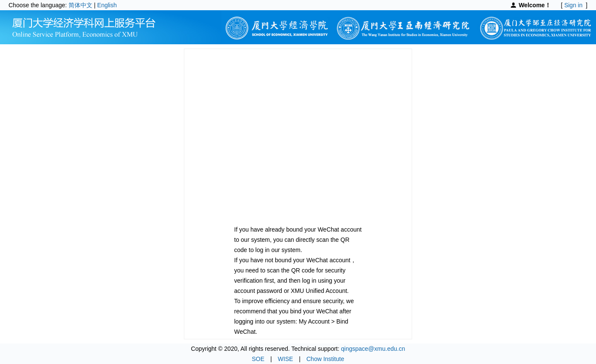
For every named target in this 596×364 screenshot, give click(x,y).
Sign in (573, 5)
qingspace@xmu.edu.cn (373, 349)
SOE (258, 359)
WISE (286, 359)
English (107, 5)
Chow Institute (325, 359)
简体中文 (80, 5)
